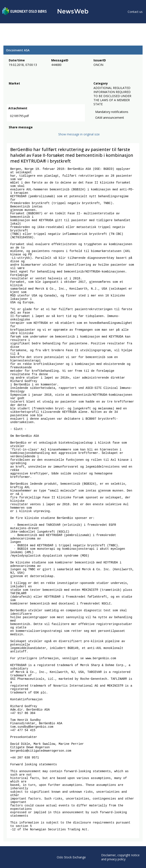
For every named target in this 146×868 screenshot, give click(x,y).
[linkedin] (26, 136)
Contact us (135, 12)
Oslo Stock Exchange (71, 857)
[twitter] (18, 136)
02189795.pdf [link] (19, 117)
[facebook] (11, 136)
